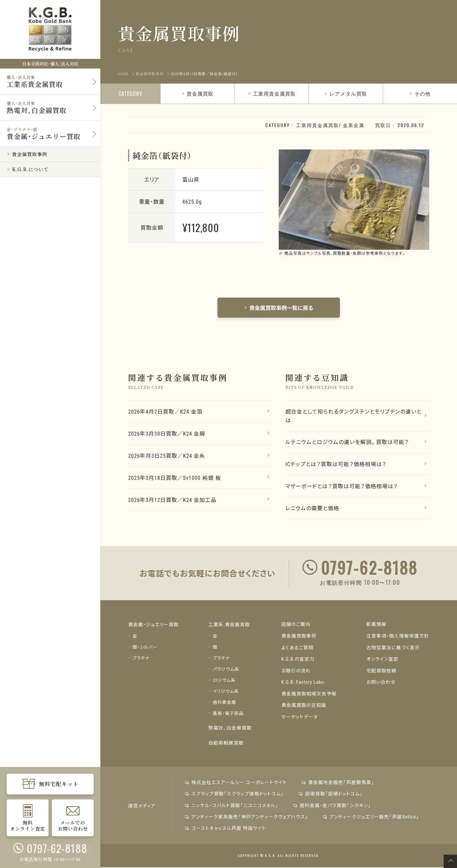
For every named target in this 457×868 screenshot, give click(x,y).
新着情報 (376, 626)
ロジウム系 (224, 681)
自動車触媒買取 (226, 744)
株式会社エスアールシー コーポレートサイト (236, 783)
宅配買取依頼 (381, 671)
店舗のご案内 (296, 626)
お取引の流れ (296, 671)
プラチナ (141, 659)
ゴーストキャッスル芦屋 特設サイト (225, 829)
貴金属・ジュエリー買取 (153, 626)
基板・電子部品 (228, 714)
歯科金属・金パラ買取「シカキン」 (332, 806)
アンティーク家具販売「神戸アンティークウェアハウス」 (246, 818)
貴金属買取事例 (299, 637)
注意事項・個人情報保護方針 (398, 637)
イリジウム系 (226, 692)
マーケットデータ (300, 717)
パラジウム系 (226, 670)
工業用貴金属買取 (272, 93)
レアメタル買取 (346, 93)
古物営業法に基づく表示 (393, 649)
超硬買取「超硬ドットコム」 (330, 795)
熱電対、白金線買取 (230, 729)
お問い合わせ (381, 683)
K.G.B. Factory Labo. (304, 683)
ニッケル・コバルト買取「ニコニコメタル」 (231, 806)
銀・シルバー (145, 648)
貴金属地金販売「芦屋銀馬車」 (338, 783)
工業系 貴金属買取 (229, 626)
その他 (420, 93)
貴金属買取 (197, 93)
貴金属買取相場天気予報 (309, 694)
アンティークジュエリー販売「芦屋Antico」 (371, 818)
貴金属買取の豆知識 (304, 706)
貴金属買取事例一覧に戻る (279, 308)
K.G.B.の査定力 (298, 660)
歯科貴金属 (224, 703)
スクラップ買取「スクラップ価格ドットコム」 (234, 795)
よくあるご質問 (297, 649)
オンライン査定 (382, 660)
